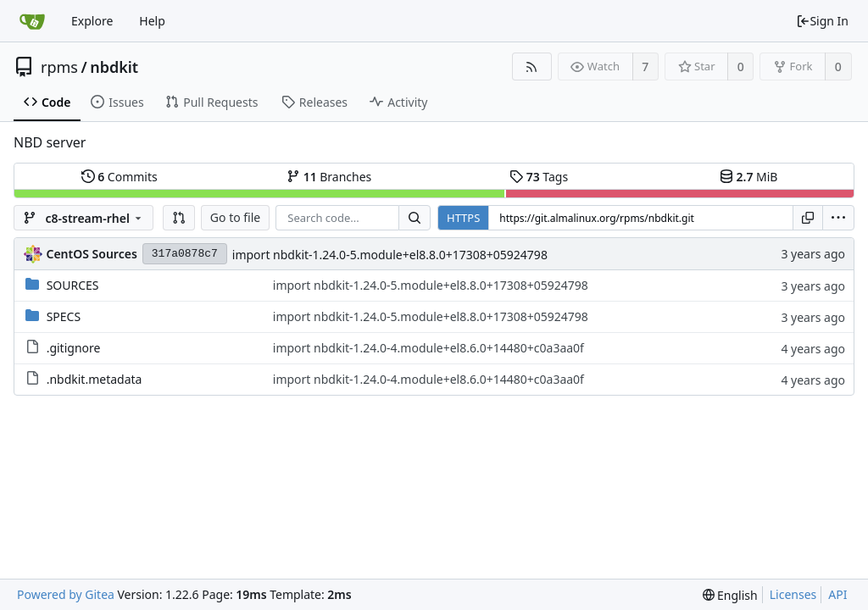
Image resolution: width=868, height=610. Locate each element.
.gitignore (74, 348)
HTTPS (463, 218)
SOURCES (73, 285)
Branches (329, 177)
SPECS (64, 316)
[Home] (32, 21)
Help (152, 21)
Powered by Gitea (66, 594)
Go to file (235, 217)
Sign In (822, 21)
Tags (539, 177)
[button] (179, 218)
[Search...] (415, 218)
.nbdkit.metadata (95, 379)
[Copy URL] (808, 218)
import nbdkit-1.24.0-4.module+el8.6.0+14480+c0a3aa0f (428, 348)
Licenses (793, 594)
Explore (92, 21)
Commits (120, 177)
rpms (59, 67)
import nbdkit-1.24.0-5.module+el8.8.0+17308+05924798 (390, 255)
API (837, 594)
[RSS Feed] (532, 67)
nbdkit (114, 67)
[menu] (838, 218)
